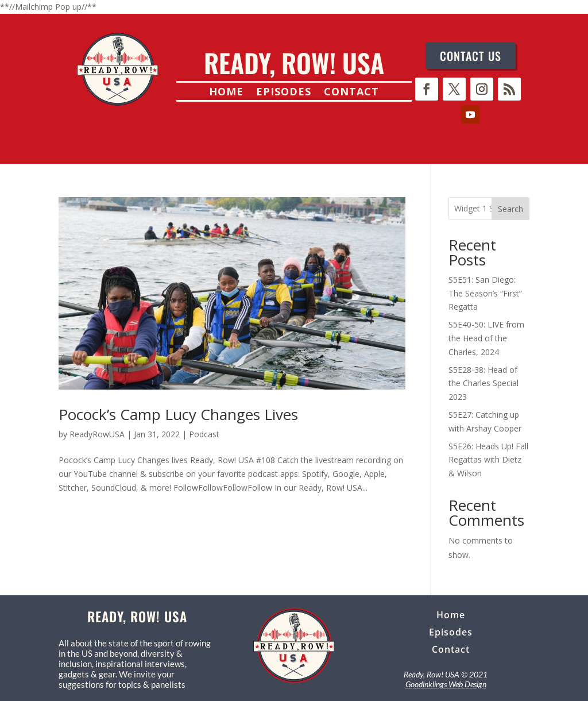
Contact (351, 93)
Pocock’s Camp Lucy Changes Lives (178, 414)
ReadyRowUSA (97, 434)
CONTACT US (471, 56)
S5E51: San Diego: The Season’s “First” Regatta (485, 293)
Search (510, 209)
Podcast (204, 434)
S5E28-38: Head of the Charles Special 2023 (483, 384)
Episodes (284, 93)
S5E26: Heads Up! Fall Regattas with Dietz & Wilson (488, 460)
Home (226, 93)
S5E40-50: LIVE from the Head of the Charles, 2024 (486, 338)
